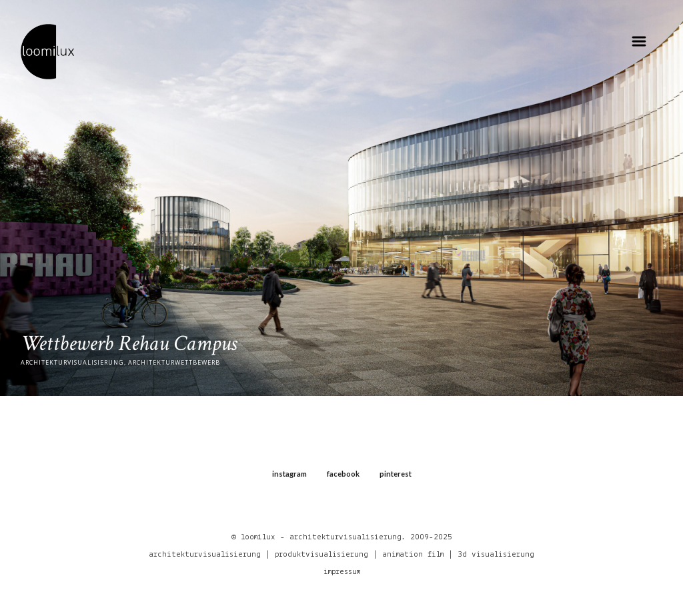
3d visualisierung (496, 554)
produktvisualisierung (321, 554)
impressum (342, 572)
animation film (413, 554)
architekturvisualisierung (205, 554)
